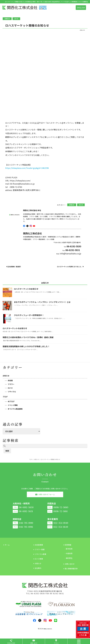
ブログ (5, 397)
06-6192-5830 (38, 593)
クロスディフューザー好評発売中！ (29, 315)
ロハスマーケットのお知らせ (26, 289)
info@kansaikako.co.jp (70, 253)
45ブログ (11, 401)
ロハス (10, 388)
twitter (27, 226)
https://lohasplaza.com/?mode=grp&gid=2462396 (27, 168)
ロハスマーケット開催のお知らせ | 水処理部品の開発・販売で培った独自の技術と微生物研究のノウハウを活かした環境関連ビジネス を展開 (46, 2)
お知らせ (6, 376)
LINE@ (56, 620)
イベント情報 (13, 405)
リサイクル (12, 392)
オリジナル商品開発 (15, 409)
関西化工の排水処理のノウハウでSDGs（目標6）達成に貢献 (28, 337)
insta (31, 226)
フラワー (11, 384)
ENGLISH (81, 8)
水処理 (10, 380)
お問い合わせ (34, 643)
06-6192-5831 (57, 593)
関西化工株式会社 (48, 629)
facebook (24, 226)
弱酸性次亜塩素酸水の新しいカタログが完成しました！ (26, 346)
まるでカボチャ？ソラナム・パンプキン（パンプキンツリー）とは (42, 302)
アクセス (56, 643)
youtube (34, 226)
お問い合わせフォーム (47, 494)
